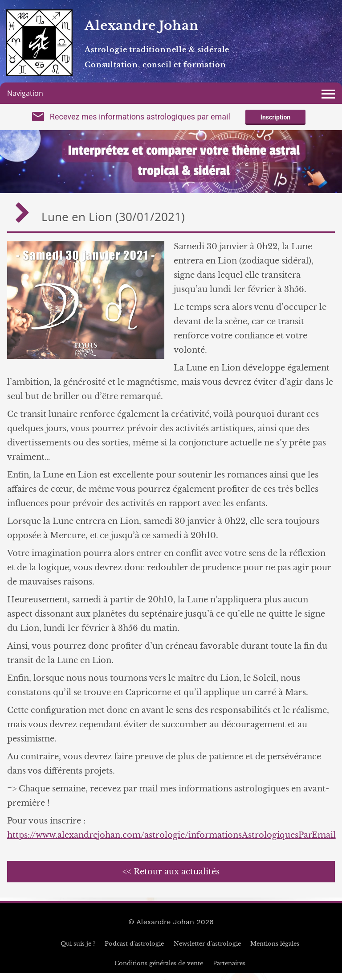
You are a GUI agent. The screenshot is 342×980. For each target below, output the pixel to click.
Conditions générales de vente (159, 970)
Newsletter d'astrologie (207, 951)
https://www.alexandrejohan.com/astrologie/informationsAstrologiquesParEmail (171, 842)
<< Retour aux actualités (171, 879)
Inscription (275, 121)
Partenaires (229, 970)
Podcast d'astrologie (134, 951)
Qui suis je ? (78, 951)
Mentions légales (275, 951)
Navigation (25, 93)
